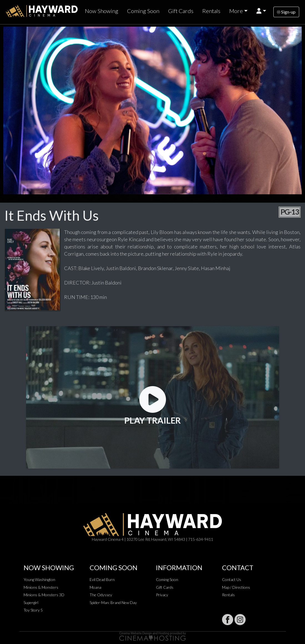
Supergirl (31, 603)
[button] (261, 11)
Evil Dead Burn (102, 579)
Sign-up (286, 12)
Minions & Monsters (41, 587)
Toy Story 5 (33, 610)
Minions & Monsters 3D (44, 595)
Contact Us (232, 579)
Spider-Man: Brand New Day (113, 603)
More (236, 11)
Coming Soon (143, 11)
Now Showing (102, 11)
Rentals (211, 11)
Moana (95, 587)
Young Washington (39, 579)
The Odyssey (101, 595)
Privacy (162, 595)
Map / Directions (236, 587)
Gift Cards (181, 11)
